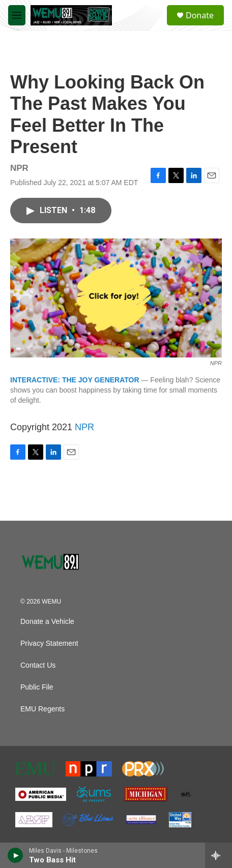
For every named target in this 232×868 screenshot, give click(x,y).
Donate (200, 15)
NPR (84, 427)
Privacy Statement (49, 643)
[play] (16, 855)
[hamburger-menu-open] (17, 15)
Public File (37, 687)
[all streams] (219, 855)
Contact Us (38, 665)
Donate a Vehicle (47, 622)
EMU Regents (42, 709)
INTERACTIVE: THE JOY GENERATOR (75, 380)
